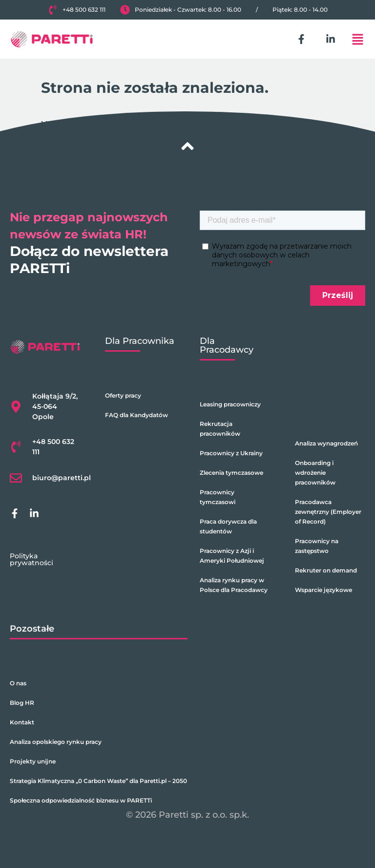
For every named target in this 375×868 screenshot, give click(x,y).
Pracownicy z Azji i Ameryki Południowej (232, 556)
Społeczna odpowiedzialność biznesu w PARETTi (81, 800)
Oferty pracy (123, 395)
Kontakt (22, 722)
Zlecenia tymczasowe (231, 473)
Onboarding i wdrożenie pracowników (315, 473)
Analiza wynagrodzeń (326, 443)
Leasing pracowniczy (230, 404)
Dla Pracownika (140, 341)
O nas (18, 683)
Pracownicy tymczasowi (218, 497)
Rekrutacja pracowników (220, 429)
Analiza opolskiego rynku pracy (56, 742)
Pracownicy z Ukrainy (231, 453)
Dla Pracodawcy (227, 345)
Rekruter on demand (326, 570)
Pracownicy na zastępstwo (317, 546)
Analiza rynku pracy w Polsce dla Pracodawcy (234, 585)
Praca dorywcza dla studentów (228, 526)
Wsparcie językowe (323, 590)
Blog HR (22, 703)
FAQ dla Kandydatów (136, 415)
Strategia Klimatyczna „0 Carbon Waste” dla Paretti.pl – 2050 (98, 781)
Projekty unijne (33, 761)
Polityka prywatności (31, 559)
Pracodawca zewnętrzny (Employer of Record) (328, 512)
